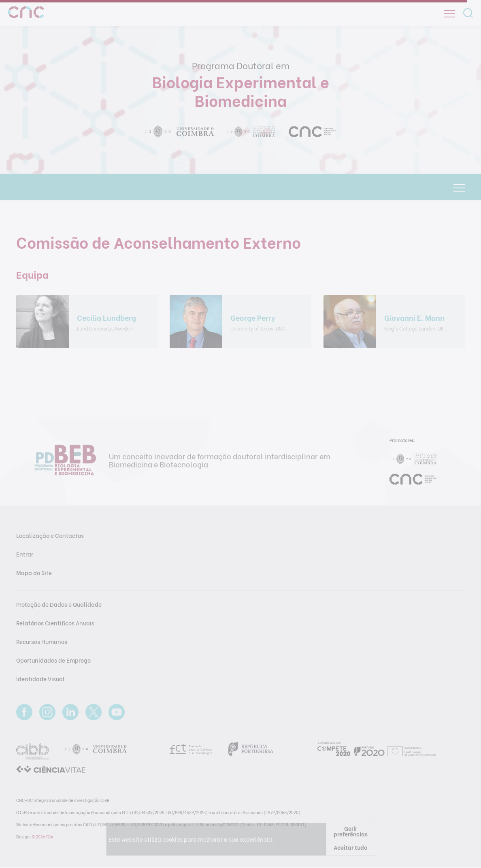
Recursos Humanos (42, 641)
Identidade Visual (40, 679)
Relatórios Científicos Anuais (55, 623)
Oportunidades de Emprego (53, 660)
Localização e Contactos (50, 535)
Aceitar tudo (350, 847)
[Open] (449, 14)
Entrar (25, 554)
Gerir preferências (351, 831)
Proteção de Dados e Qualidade (59, 604)
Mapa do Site (34, 573)
